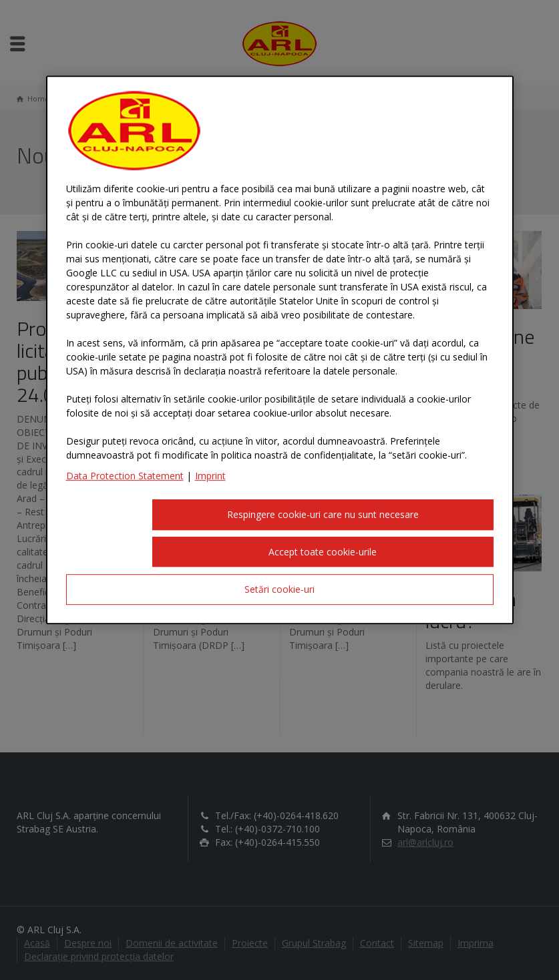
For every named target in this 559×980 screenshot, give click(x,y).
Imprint (210, 476)
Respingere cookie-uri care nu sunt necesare (323, 514)
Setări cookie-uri (279, 590)
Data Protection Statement (125, 476)
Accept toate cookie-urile (323, 552)
